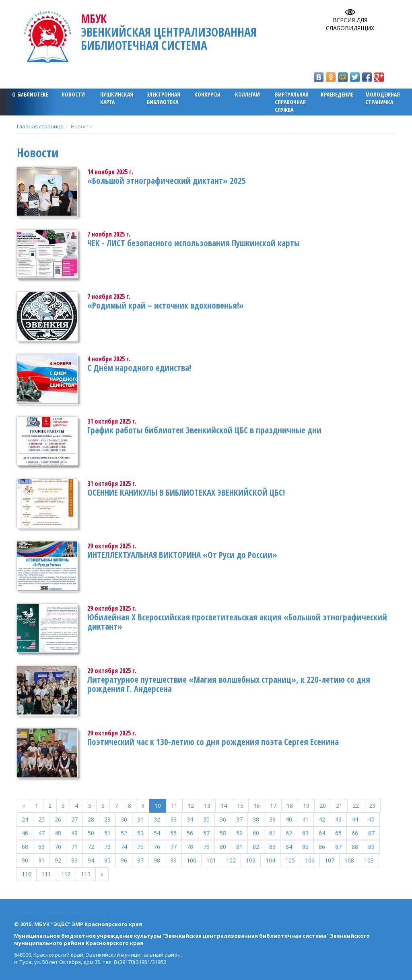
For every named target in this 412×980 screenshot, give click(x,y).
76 (157, 847)
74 (124, 847)
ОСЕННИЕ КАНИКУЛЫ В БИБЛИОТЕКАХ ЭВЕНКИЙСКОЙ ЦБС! (186, 492)
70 (58, 847)
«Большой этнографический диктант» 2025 (167, 181)
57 (206, 833)
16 (257, 806)
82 (256, 847)
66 (355, 833)
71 (74, 847)
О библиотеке (30, 94)
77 (173, 847)
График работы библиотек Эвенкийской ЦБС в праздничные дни (204, 430)
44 (355, 819)
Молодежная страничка (383, 98)
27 (74, 819)
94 (91, 860)
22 (356, 806)
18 (290, 806)
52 (124, 833)
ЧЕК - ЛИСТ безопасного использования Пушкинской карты (194, 243)
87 (338, 847)
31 (140, 819)
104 (270, 860)
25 (41, 819)
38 (256, 819)
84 (289, 847)
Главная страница (40, 126)
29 (107, 819)
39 (272, 819)
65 (338, 833)
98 (157, 860)
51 (107, 833)
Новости (73, 94)
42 (322, 819)
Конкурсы (207, 94)
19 (306, 806)
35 (206, 819)
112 (66, 874)
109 (369, 860)
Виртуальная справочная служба (292, 102)
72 (91, 847)
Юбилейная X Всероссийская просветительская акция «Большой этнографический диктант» (237, 622)
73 (107, 847)
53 (140, 833)
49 (74, 833)
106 (310, 860)
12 (191, 806)
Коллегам (247, 94)
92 (58, 860)
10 (158, 806)
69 (41, 847)
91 (41, 860)
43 (338, 819)
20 (323, 806)
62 (289, 833)
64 (322, 833)
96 (124, 860)
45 (371, 819)
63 (305, 833)
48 (58, 833)
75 (140, 847)
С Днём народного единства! (139, 368)
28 (91, 819)
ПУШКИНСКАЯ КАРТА (117, 98)
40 (289, 819)
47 (41, 833)
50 (91, 833)
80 (223, 847)
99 (173, 860)
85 (305, 847)
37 (239, 819)
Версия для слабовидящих (350, 24)
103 (251, 860)
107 (330, 860)
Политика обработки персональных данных (71, 913)
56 (190, 833)
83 (272, 847)
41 (305, 819)
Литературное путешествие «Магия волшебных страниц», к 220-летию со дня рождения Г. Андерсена (229, 684)
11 (174, 806)
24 (25, 819)
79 (206, 847)
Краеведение (337, 94)
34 (190, 819)
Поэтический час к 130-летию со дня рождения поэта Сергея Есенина (213, 742)
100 (192, 860)
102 (231, 860)
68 (25, 847)
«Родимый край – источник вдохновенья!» (166, 305)
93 (74, 860)
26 (58, 819)
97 (140, 860)
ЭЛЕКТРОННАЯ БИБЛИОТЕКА (164, 98)
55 (173, 833)
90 (25, 860)
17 (273, 806)
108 (349, 860)
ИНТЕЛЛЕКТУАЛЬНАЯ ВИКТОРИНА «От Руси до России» (182, 555)
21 (339, 806)
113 (86, 874)
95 (107, 860)
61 (272, 833)
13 (207, 806)
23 (372, 806)
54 (157, 833)
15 (240, 806)
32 (157, 819)
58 (223, 833)
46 (25, 833)
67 (371, 833)
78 (190, 847)
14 (224, 806)
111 (46, 874)
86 (322, 847)
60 (256, 833)
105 (290, 860)
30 (124, 819)
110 (27, 874)
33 (173, 819)
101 (211, 860)
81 (239, 847)
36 (223, 819)
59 (239, 833)
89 (371, 847)
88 (355, 847)
